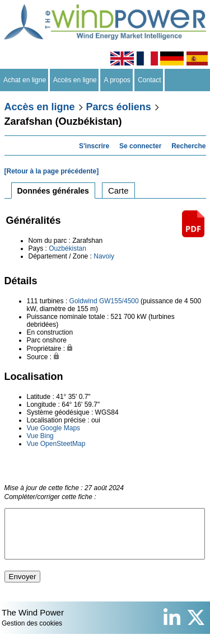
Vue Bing (40, 436)
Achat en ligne (25, 80)
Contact (150, 80)
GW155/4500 (119, 301)
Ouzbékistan (67, 248)
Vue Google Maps (54, 428)
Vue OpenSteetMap (56, 444)
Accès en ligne (75, 80)
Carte (118, 191)
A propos (117, 80)
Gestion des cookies (32, 633)
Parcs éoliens (119, 107)
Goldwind (83, 301)
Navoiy (104, 256)
